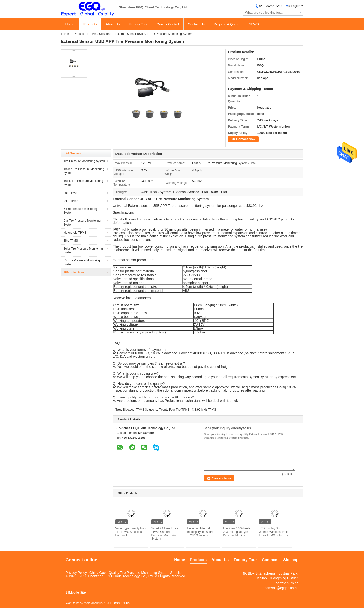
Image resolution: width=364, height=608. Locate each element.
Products (90, 24)
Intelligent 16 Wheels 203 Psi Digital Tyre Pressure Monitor (237, 532)
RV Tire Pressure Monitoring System (82, 262)
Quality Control (168, 24)
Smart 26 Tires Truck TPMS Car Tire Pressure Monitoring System (165, 534)
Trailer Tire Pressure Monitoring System (84, 171)
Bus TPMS (70, 193)
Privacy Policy (76, 573)
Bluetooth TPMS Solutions (140, 410)
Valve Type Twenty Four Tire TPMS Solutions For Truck (131, 532)
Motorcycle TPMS (75, 233)
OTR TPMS (71, 201)
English (296, 6)
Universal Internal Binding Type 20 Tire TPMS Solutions (200, 532)
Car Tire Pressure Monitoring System (82, 223)
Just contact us (118, 603)
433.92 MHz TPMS (204, 410)
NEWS (254, 24)
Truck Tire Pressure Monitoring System (83, 183)
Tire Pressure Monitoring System (85, 161)
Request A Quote (226, 24)
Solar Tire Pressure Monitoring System (83, 251)
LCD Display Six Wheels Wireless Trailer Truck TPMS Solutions (274, 532)
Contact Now (246, 139)
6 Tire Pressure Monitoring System (81, 211)
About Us (113, 24)
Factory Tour (138, 24)
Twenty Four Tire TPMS (174, 410)
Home (70, 24)
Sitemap (291, 560)
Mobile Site (76, 592)
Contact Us (196, 24)
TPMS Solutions (101, 34)
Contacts (270, 560)
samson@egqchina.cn (282, 588)
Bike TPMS (71, 241)
